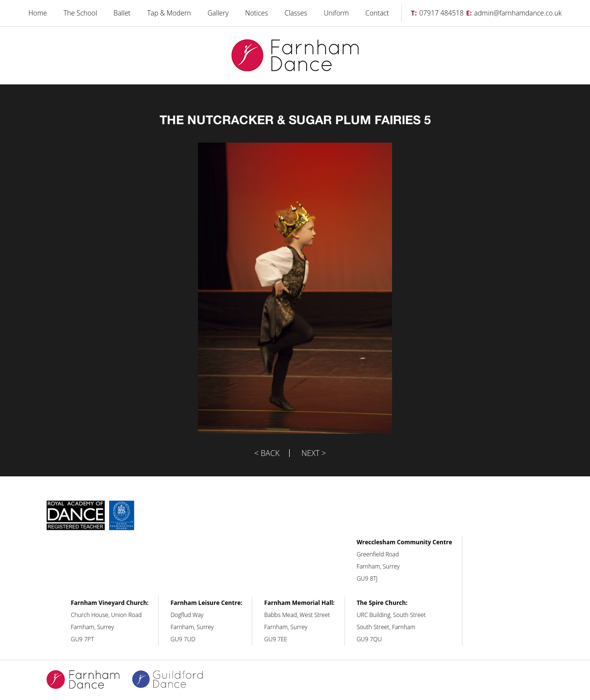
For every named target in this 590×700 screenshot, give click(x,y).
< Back (267, 453)
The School (80, 13)
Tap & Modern (169, 13)
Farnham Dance (295, 56)
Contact (377, 13)
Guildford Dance (174, 680)
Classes (296, 13)
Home (37, 13)
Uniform (336, 13)
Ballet (122, 13)
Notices (256, 13)
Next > (314, 453)
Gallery (218, 13)
